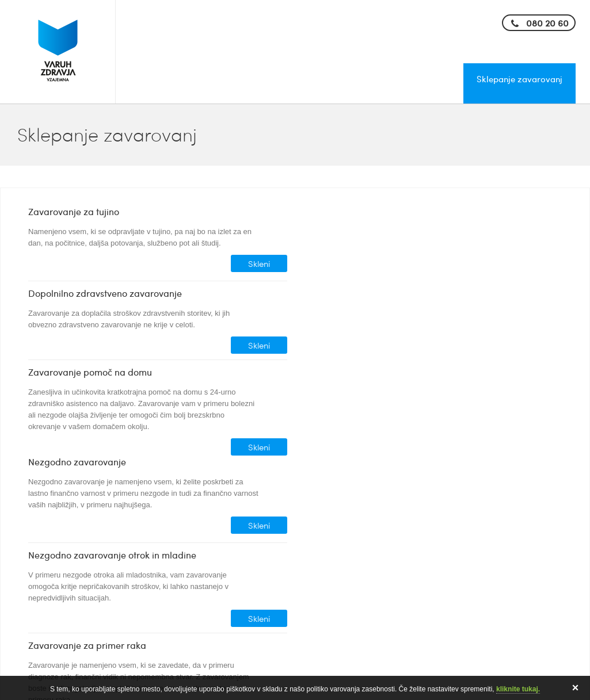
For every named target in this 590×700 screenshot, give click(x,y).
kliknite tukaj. (518, 689)
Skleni (259, 263)
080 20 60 (547, 23)
